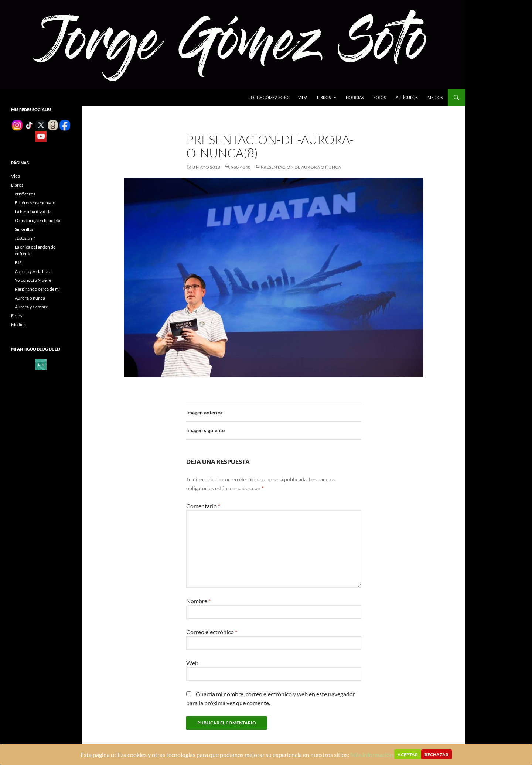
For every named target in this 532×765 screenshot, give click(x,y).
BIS (18, 262)
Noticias (355, 97)
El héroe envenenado (35, 203)
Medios (435, 97)
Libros (324, 97)
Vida (303, 97)
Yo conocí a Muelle (33, 280)
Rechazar (436, 754)
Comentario (203, 506)
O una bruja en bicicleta (37, 220)
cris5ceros (25, 194)
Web (192, 663)
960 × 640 (241, 167)
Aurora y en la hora (33, 271)
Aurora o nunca (30, 298)
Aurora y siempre (31, 307)
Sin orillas (24, 229)
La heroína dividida (33, 211)
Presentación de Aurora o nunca (301, 167)
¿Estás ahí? (25, 238)
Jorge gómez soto (269, 97)
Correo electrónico (212, 632)
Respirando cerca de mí (37, 289)
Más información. (372, 754)
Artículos (407, 97)
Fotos (380, 97)
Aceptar (408, 754)
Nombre (198, 601)
